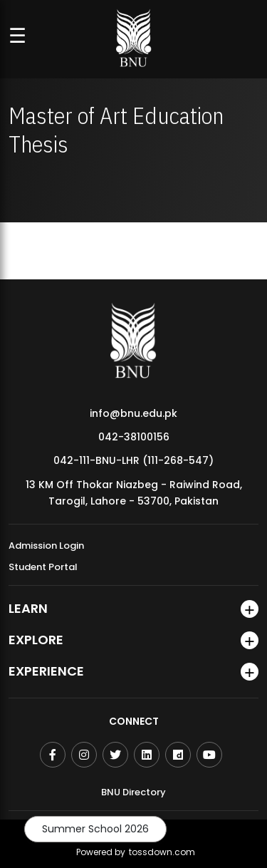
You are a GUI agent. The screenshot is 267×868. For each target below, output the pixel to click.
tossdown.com (162, 852)
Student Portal (43, 567)
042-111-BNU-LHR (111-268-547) (133, 460)
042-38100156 (134, 437)
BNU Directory (133, 792)
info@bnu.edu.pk (133, 413)
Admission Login (46, 546)
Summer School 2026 (95, 829)
